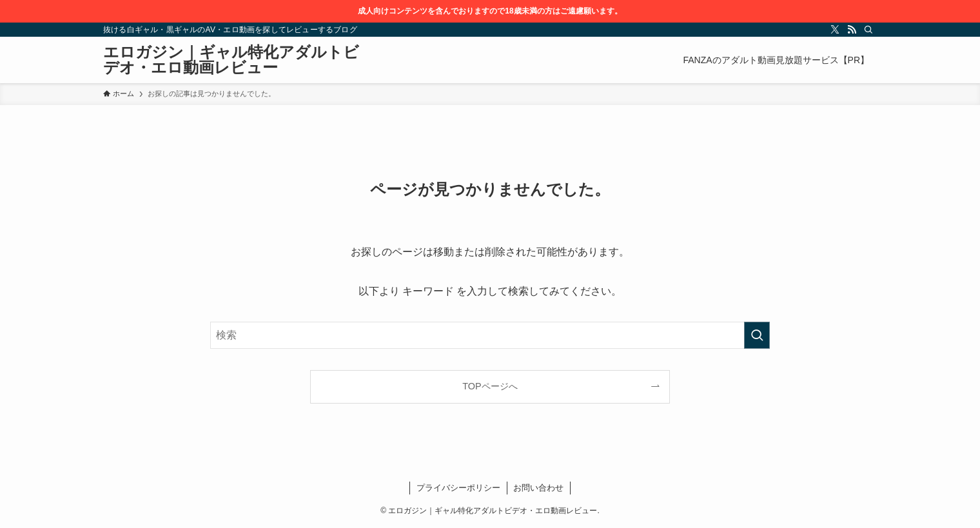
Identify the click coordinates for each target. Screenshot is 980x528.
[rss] (852, 30)
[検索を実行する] (757, 335)
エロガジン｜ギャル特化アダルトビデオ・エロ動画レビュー (231, 60)
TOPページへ (490, 386)
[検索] (868, 30)
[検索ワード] (490, 335)
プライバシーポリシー (458, 488)
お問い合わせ (538, 488)
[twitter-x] (835, 30)
